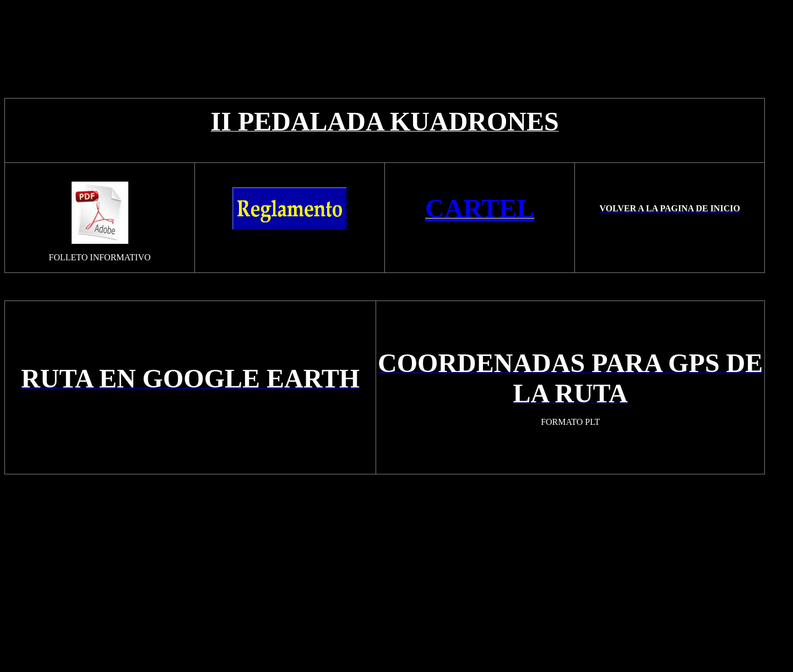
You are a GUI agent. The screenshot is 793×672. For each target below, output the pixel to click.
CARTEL (480, 208)
